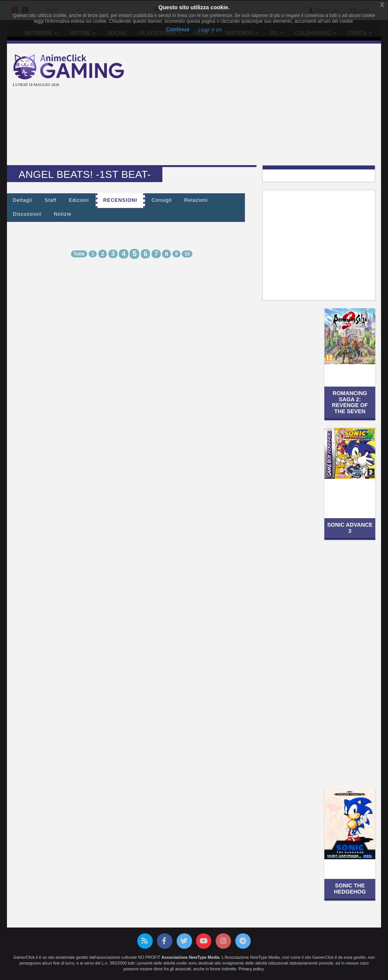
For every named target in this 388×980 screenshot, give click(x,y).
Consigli (162, 200)
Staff (51, 200)
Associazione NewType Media (191, 957)
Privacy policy (251, 969)
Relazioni (196, 200)
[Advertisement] (262, 105)
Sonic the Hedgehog (350, 888)
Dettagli (23, 200)
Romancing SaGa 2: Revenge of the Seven (350, 402)
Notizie (63, 214)
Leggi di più (210, 30)
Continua (178, 29)
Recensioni (120, 200)
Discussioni (27, 214)
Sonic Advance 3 (350, 528)
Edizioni (79, 200)
